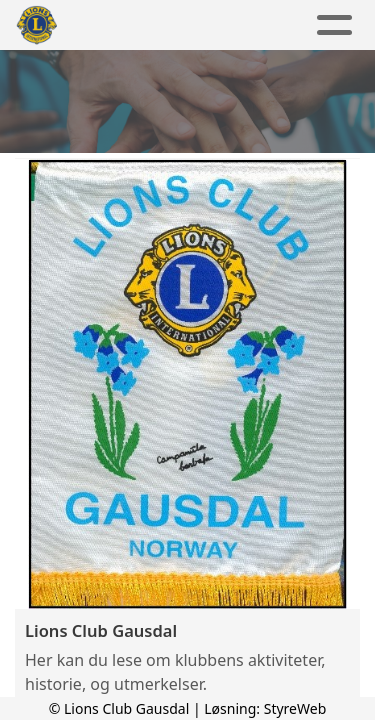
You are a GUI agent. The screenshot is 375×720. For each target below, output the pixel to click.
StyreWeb (295, 708)
